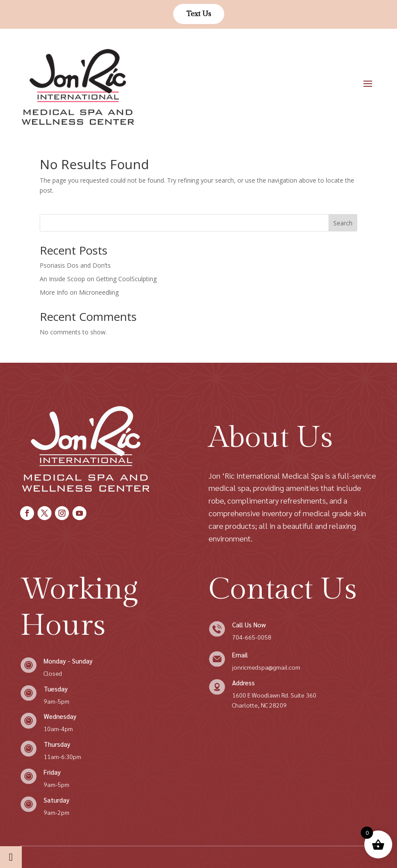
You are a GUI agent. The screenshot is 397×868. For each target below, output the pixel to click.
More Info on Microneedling (79, 292)
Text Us (199, 14)
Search (343, 223)
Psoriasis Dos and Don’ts (75, 265)
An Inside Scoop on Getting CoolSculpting (98, 279)
